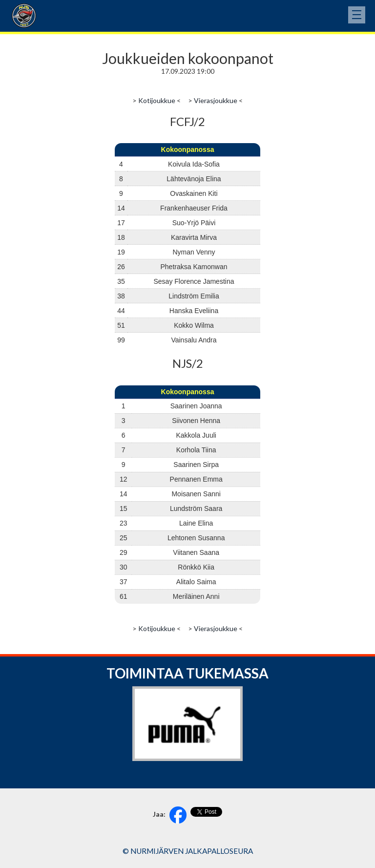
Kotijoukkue (157, 100)
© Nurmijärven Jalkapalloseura (188, 851)
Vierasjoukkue (216, 100)
